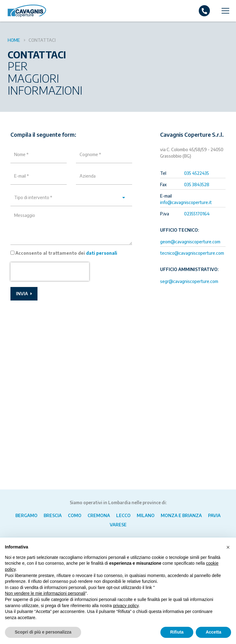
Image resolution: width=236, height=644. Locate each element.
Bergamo (26, 515)
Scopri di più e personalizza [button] (43, 632)
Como (75, 515)
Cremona (99, 515)
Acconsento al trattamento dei (66, 253)
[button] (228, 547)
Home (14, 40)
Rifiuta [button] (177, 632)
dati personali (102, 253)
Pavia (214, 515)
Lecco (123, 515)
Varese (118, 525)
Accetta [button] (213, 632)
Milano (146, 515)
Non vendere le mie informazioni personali (45, 593)
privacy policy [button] (126, 606)
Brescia (53, 515)
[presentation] (50, 272)
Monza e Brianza (181, 515)
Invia (24, 294)
